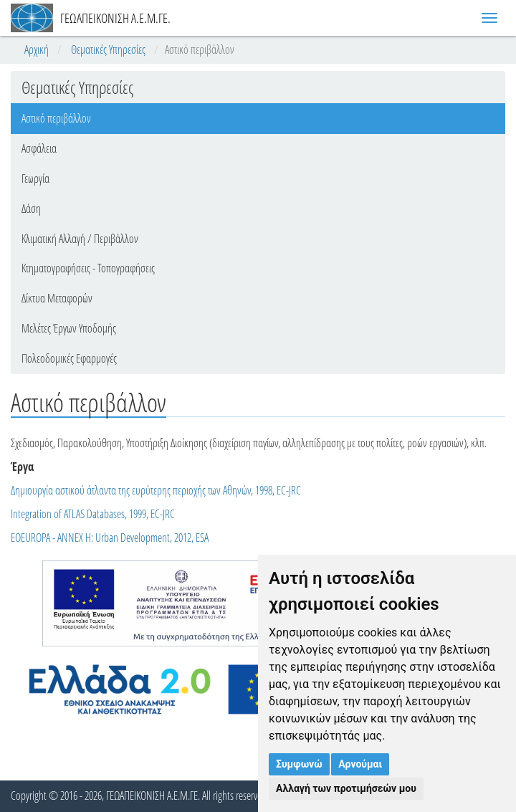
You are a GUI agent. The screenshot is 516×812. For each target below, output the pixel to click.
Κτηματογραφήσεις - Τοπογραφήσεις (88, 268)
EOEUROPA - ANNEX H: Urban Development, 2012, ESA (110, 538)
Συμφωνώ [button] (299, 764)
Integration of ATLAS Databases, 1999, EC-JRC (93, 514)
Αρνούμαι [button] (360, 764)
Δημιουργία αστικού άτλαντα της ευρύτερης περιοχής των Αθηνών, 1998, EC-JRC (156, 490)
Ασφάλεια (39, 148)
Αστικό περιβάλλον (56, 118)
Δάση (31, 209)
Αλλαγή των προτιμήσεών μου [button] (346, 788)
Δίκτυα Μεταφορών (57, 298)
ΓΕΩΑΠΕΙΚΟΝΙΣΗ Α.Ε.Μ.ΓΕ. (91, 18)
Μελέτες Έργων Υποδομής (69, 328)
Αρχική (37, 49)
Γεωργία (35, 178)
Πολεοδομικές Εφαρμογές (69, 358)
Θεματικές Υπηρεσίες (108, 49)
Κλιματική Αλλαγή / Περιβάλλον (80, 239)
